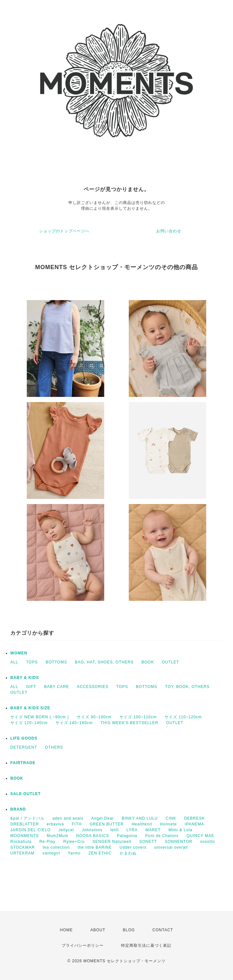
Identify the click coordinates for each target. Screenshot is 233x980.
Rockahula (21, 842)
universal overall (171, 847)
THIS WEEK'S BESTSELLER (129, 723)
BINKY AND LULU (140, 818)
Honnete (168, 824)
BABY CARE (56, 687)
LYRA (132, 830)
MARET (153, 830)
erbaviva (55, 824)
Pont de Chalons (162, 836)
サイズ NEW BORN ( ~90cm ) (40, 717)
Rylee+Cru (74, 842)
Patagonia (127, 836)
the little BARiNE (95, 847)
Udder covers (133, 847)
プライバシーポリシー (83, 945)
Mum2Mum (58, 836)
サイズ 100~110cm (138, 717)
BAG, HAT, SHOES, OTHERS (104, 662)
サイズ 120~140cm (29, 723)
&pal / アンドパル (27, 818)
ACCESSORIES (93, 687)
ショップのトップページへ (64, 231)
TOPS (32, 662)
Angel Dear (103, 818)
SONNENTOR (179, 842)
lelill (115, 830)
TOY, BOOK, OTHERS (187, 687)
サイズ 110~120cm (183, 717)
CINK (171, 818)
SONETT (148, 842)
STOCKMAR (23, 847)
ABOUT (98, 930)
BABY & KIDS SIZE (30, 708)
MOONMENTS (25, 836)
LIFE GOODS (24, 738)
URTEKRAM (22, 853)
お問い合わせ (169, 231)
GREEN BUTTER (107, 824)
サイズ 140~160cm (74, 723)
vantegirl (51, 853)
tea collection (56, 847)
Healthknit (142, 824)
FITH (77, 824)
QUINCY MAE (200, 836)
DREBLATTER (25, 824)
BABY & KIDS (25, 678)
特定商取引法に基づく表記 (146, 945)
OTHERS (54, 747)
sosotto (208, 842)
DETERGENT (24, 747)
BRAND (18, 809)
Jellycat (66, 830)
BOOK (148, 662)
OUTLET (171, 662)
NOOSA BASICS (93, 836)
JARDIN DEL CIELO (30, 830)
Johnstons (92, 830)
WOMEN (19, 653)
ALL (14, 662)
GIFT (31, 687)
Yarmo (74, 853)
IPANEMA (194, 824)
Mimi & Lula (180, 830)
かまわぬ (128, 853)
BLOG (129, 930)
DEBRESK (194, 818)
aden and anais (68, 818)
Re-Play (47, 842)
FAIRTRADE (23, 763)
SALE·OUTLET (25, 794)
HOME (66, 930)
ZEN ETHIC (100, 853)
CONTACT (163, 930)
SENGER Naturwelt (112, 842)
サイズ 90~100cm (94, 717)
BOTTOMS (56, 662)
